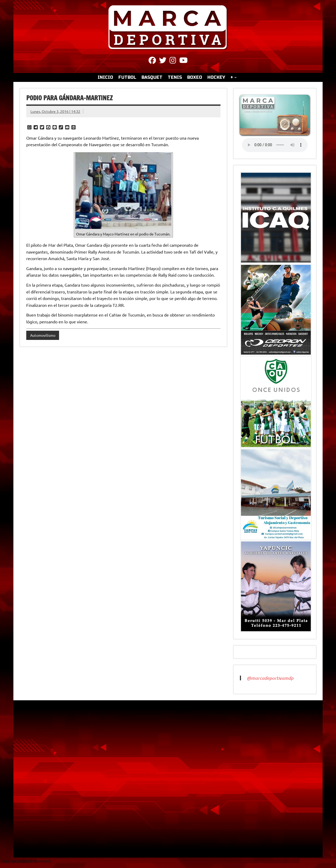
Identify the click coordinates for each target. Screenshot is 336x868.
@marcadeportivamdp (270, 678)
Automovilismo (43, 335)
